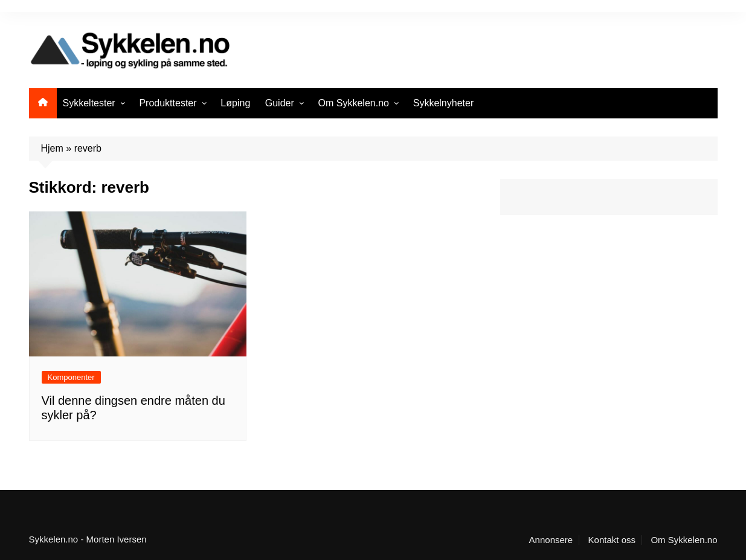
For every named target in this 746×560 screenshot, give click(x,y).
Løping (235, 103)
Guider (280, 103)
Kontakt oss (612, 540)
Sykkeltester (89, 103)
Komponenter (71, 377)
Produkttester (168, 103)
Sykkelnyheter (444, 103)
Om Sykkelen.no (354, 103)
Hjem (52, 148)
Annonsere (551, 540)
